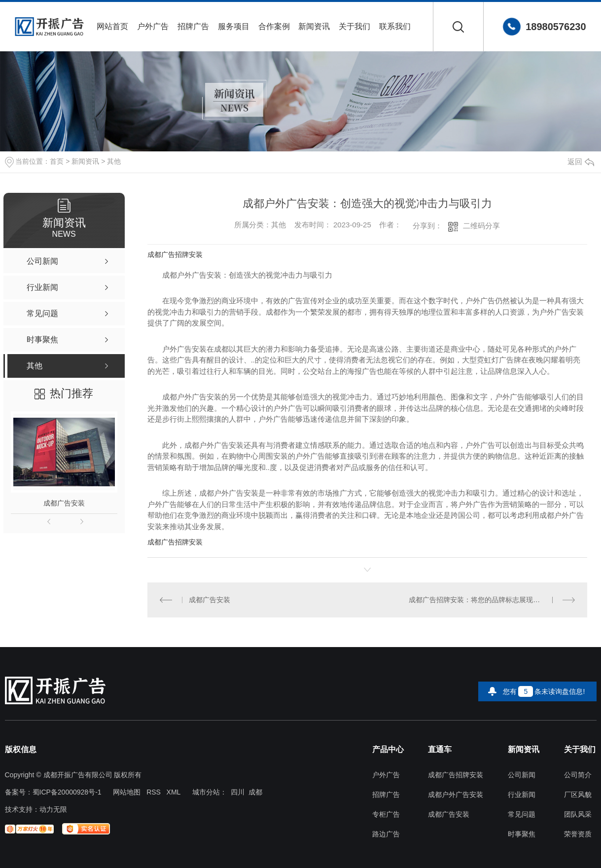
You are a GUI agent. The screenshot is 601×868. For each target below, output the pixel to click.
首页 (57, 161)
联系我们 (395, 26)
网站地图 (127, 792)
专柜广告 (386, 814)
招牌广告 (193, 26)
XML (174, 792)
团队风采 (578, 814)
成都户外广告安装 (456, 795)
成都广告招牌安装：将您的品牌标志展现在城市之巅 (488, 600)
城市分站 (206, 792)
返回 (581, 162)
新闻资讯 (314, 26)
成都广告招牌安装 (175, 254)
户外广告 (153, 26)
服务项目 (234, 26)
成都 (255, 792)
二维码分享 (481, 226)
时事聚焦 (522, 834)
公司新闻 (522, 775)
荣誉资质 (578, 834)
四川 (238, 792)
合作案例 (274, 26)
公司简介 (578, 775)
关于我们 (354, 26)
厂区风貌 (578, 795)
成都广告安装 (64, 503)
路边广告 (386, 834)
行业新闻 (522, 795)
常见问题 (522, 814)
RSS (154, 792)
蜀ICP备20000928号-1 (67, 792)
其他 (114, 161)
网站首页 (112, 26)
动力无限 (53, 809)
